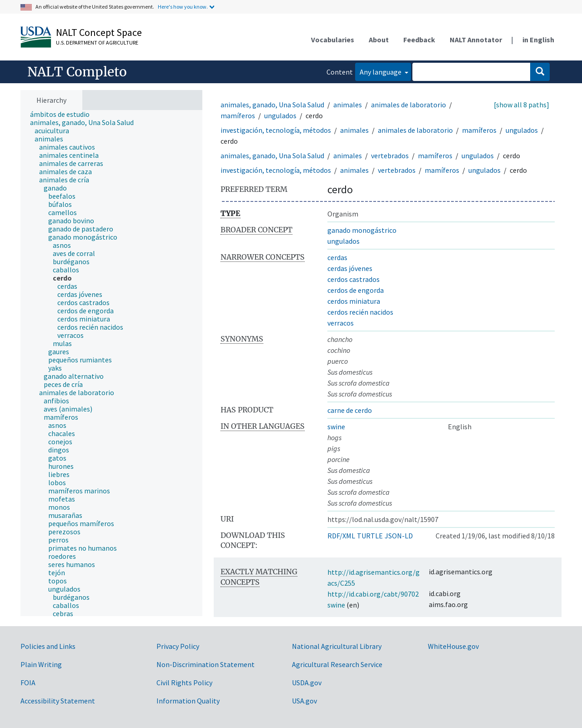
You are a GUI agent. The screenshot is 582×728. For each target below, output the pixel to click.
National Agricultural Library (337, 646)
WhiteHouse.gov (453, 646)
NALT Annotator (476, 40)
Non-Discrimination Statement (206, 664)
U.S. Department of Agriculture (97, 43)
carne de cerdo (350, 410)
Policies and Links (48, 646)
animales (348, 105)
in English (538, 40)
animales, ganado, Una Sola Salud (272, 105)
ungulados (280, 115)
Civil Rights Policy (184, 683)
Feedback (419, 40)
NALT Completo (77, 72)
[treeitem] (64, 114)
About (379, 40)
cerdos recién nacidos (360, 312)
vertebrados (390, 156)
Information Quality (188, 701)
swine (336, 427)
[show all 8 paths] (522, 105)
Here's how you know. (183, 7)
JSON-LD (399, 536)
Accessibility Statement (58, 701)
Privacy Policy (178, 646)
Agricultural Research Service (337, 664)
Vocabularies (333, 40)
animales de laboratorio (409, 105)
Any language (381, 72)
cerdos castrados (354, 279)
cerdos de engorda (356, 290)
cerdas (337, 257)
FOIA (28, 683)
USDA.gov (307, 683)
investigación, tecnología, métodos (276, 130)
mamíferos (238, 115)
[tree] (111, 363)
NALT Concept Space (99, 32)
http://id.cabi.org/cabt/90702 (373, 594)
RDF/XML (341, 536)
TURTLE (370, 536)
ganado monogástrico (362, 230)
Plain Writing (41, 664)
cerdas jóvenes (350, 268)
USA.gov (304, 701)
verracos (341, 323)
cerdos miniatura (354, 301)
